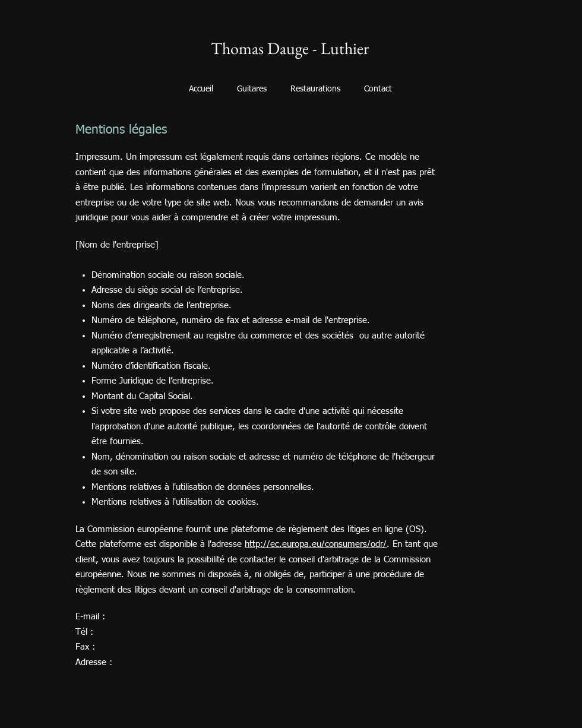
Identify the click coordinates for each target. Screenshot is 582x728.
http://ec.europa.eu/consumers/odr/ (316, 544)
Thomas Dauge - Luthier (290, 48)
